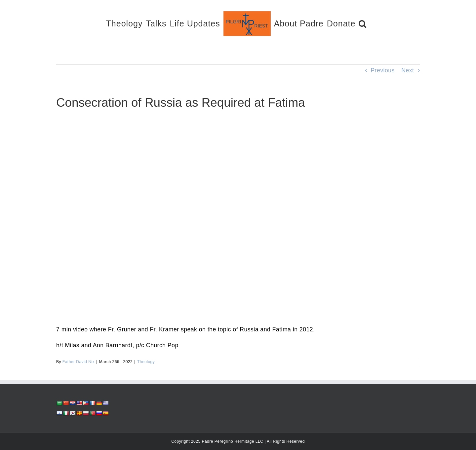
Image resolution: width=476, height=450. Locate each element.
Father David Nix (79, 362)
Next (408, 70)
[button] (363, 23)
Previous (382, 70)
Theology (146, 362)
